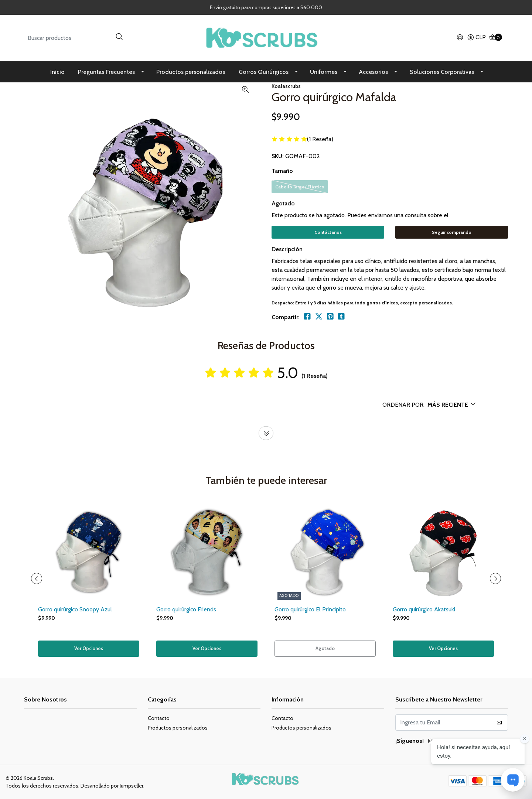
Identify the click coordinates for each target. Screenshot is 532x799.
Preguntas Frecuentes (106, 72)
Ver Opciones (89, 648)
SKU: (278, 156)
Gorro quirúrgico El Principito (310, 609)
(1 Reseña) (320, 139)
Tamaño (282, 171)
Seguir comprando (452, 232)
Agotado (283, 203)
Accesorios (373, 72)
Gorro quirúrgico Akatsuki (424, 609)
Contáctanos (328, 232)
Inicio (57, 72)
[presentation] (37, 578)
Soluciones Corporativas (442, 72)
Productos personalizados (191, 72)
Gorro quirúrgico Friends (186, 609)
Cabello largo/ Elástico (300, 187)
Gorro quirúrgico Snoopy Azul (75, 609)
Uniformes (324, 72)
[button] (476, 38)
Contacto (159, 718)
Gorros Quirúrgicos (264, 72)
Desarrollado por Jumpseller (112, 785)
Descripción (287, 249)
